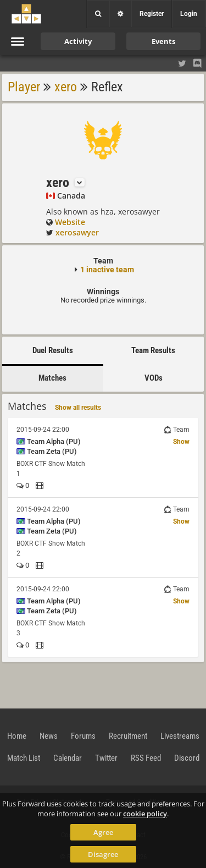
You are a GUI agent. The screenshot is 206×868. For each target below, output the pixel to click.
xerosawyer (77, 232)
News (49, 736)
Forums (83, 736)
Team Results (153, 350)
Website (70, 222)
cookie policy (145, 814)
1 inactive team (107, 270)
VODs (154, 378)
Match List (24, 758)
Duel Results (53, 350)
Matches (52, 378)
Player (24, 87)
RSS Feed (146, 758)
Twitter (106, 758)
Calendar (68, 758)
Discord (187, 758)
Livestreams (180, 736)
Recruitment (128, 736)
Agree (103, 832)
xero (66, 87)
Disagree (103, 854)
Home (17, 736)
